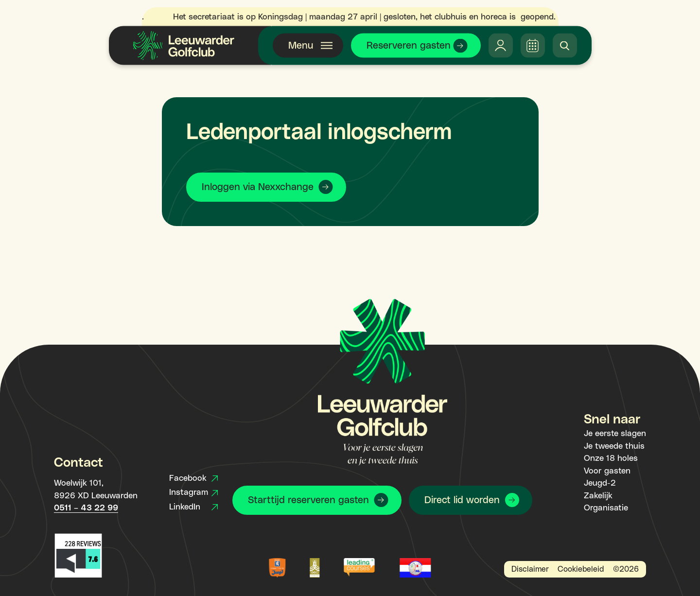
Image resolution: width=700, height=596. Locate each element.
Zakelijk (598, 496)
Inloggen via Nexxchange (258, 187)
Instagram (193, 492)
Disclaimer (530, 569)
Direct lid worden (462, 500)
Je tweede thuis (614, 446)
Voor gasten (607, 471)
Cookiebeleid (581, 569)
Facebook (193, 478)
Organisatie (606, 508)
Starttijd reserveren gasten (308, 500)
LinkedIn (193, 507)
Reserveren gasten (409, 46)
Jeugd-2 (600, 483)
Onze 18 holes (611, 458)
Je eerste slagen (615, 434)
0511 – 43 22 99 (86, 508)
